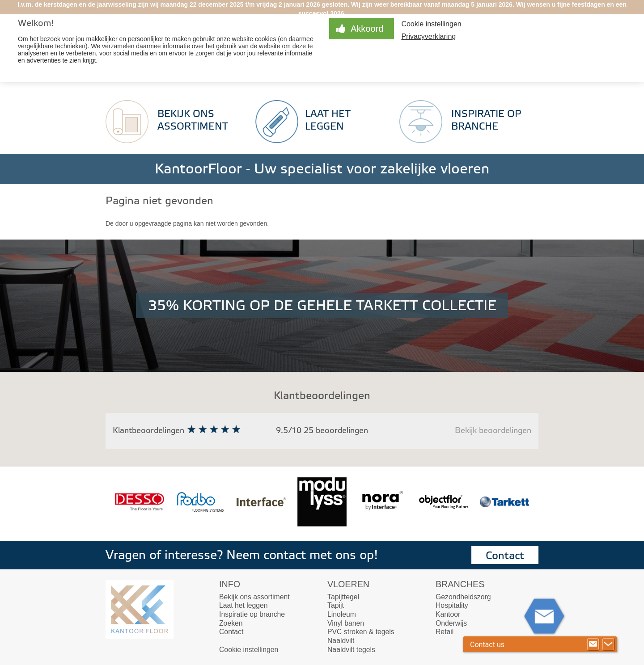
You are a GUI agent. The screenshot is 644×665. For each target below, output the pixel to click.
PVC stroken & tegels (361, 632)
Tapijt (336, 605)
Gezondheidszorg (463, 597)
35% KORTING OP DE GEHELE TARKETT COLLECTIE (322, 306)
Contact (505, 556)
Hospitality (452, 605)
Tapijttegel (343, 597)
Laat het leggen (244, 605)
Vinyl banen (346, 623)
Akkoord (367, 29)
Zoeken (231, 623)
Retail (445, 632)
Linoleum (342, 614)
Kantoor (448, 614)
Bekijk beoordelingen (493, 431)
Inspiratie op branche (252, 614)
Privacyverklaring (428, 36)
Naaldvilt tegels (351, 650)
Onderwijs (451, 623)
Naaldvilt (341, 641)
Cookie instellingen (431, 24)
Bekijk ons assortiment (254, 597)
